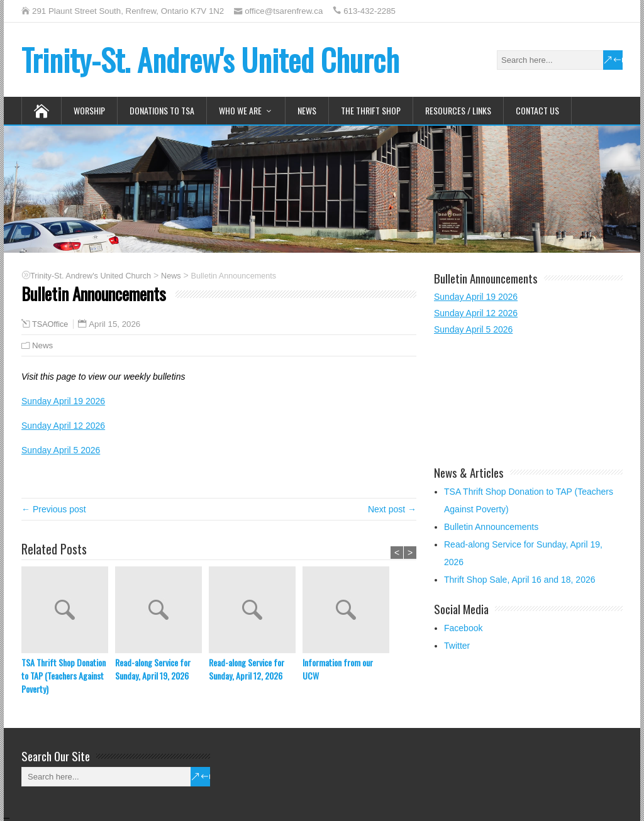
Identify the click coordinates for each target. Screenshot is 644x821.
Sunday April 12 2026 (63, 426)
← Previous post (54, 509)
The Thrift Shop (371, 110)
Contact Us (537, 110)
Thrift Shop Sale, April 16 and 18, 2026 (520, 580)
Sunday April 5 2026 (61, 450)
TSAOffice (50, 324)
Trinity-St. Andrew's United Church (210, 59)
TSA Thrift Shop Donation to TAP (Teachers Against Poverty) (64, 675)
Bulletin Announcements (491, 527)
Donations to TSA (162, 110)
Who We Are (240, 110)
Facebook (463, 628)
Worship (89, 110)
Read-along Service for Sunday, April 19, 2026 (153, 669)
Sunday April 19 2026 (63, 401)
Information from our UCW (338, 669)
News (307, 110)
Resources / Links (458, 110)
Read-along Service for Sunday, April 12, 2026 (247, 669)
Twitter (457, 646)
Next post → (392, 509)
